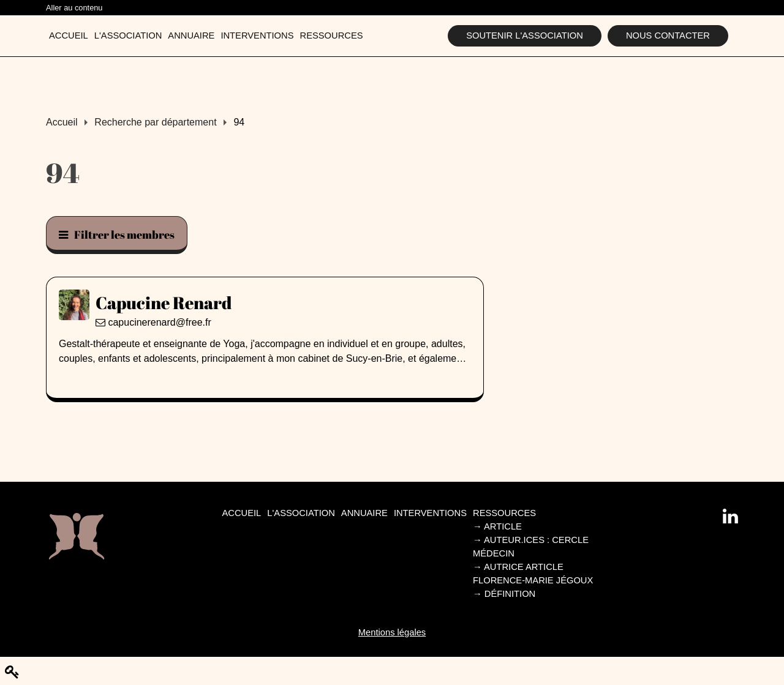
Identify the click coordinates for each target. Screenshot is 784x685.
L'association (128, 36)
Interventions (257, 36)
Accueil (69, 36)
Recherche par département (155, 122)
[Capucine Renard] (265, 302)
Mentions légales (392, 632)
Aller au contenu (74, 8)
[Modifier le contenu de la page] (13, 672)
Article (497, 526)
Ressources (332, 36)
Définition (504, 594)
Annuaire (191, 36)
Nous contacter (668, 36)
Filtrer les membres (117, 234)
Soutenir (525, 36)
